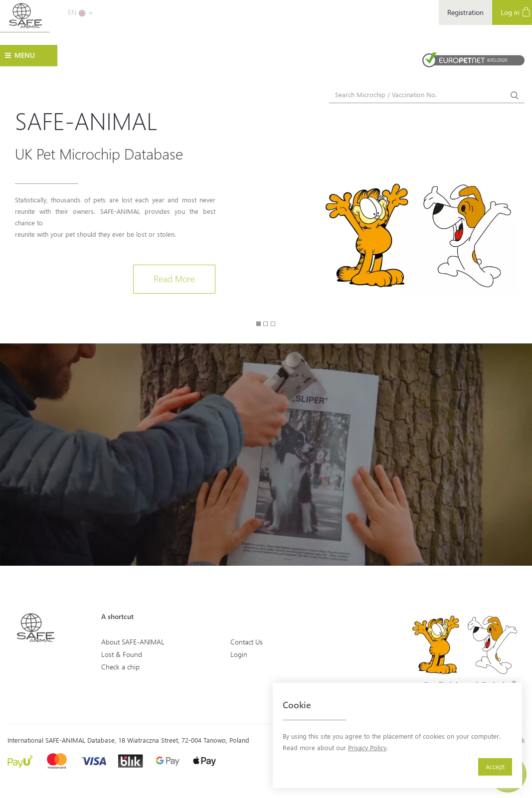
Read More (174, 279)
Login (239, 654)
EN (80, 12)
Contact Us (247, 642)
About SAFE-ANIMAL (133, 642)
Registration (465, 12)
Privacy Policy (367, 747)
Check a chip (120, 667)
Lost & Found (122, 654)
